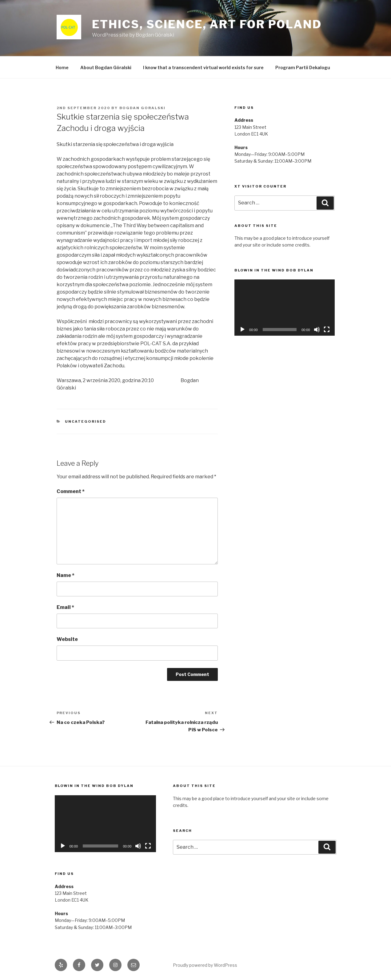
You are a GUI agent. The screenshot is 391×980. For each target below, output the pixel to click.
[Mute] (317, 330)
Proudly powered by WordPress (205, 965)
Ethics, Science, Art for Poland (207, 24)
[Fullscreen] (327, 330)
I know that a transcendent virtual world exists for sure (203, 67)
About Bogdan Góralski (106, 67)
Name (66, 575)
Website (67, 639)
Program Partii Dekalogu (303, 67)
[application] (284, 308)
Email (65, 607)
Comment (71, 491)
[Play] (242, 330)
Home (62, 67)
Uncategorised (86, 421)
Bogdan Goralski (143, 108)
